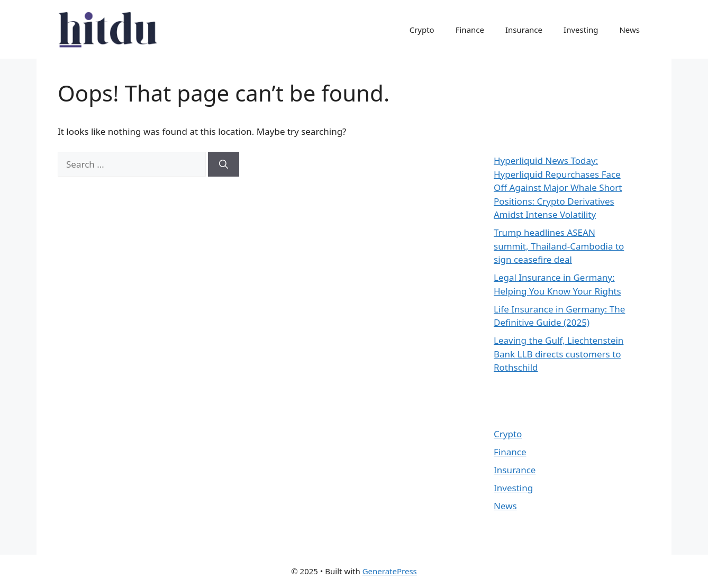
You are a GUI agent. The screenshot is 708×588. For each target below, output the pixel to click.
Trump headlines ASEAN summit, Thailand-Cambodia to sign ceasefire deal (559, 246)
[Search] (224, 164)
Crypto (422, 30)
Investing (581, 30)
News (629, 30)
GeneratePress (390, 571)
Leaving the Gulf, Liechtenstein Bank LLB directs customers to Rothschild (559, 354)
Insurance (524, 30)
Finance (470, 30)
